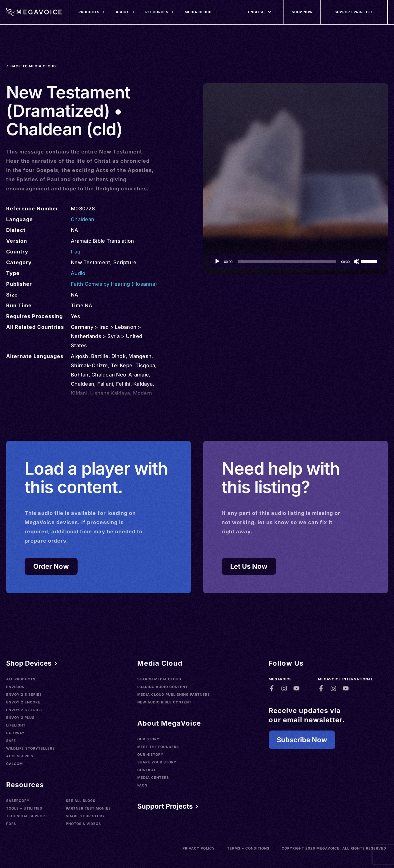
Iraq (76, 252)
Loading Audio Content (163, 687)
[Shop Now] (303, 12)
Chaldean (82, 219)
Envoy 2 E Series (24, 695)
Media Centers (153, 778)
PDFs (11, 824)
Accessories (20, 756)
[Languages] (256, 12)
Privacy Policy (199, 848)
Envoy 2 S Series (24, 710)
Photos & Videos (83, 824)
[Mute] (356, 261)
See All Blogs (81, 801)
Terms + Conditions (248, 848)
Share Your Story (85, 816)
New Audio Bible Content (164, 702)
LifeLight (16, 725)
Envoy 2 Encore (23, 702)
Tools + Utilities (24, 808)
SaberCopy (18, 801)
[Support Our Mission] (354, 12)
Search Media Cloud (159, 679)
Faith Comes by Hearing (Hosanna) (114, 284)
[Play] (217, 261)
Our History (150, 755)
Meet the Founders (158, 747)
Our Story (148, 739)
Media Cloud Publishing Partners (174, 695)
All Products (21, 679)
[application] (295, 261)
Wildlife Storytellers (30, 748)
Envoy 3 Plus (20, 718)
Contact (147, 770)
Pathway (15, 733)
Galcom (14, 764)
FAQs (142, 785)
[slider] (287, 261)
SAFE (11, 741)
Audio (78, 273)
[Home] (34, 12)
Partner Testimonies (88, 808)
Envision (15, 687)
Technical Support (27, 816)
